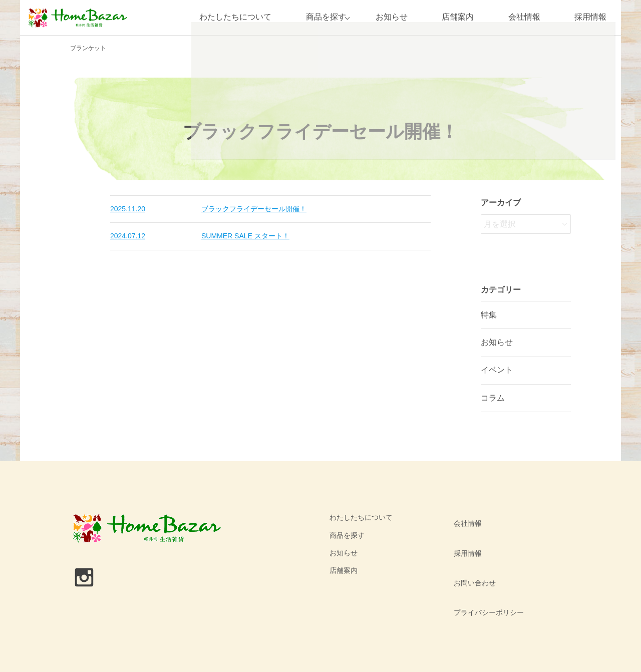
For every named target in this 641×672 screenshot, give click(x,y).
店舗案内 (458, 17)
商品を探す (321, 17)
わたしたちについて (231, 17)
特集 (489, 315)
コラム (493, 398)
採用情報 (590, 17)
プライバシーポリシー (485, 570)
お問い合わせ (471, 553)
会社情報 (524, 17)
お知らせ (392, 17)
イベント (497, 370)
